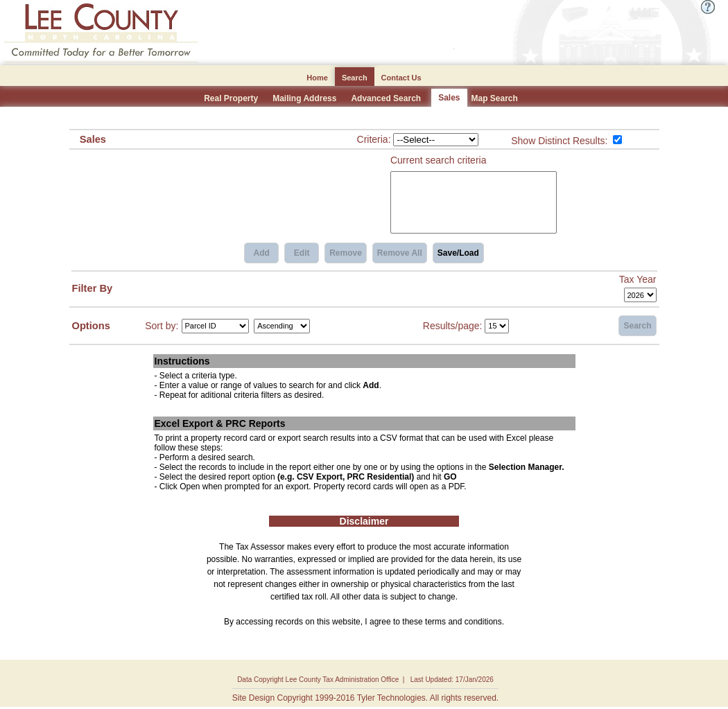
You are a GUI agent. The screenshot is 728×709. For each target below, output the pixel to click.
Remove (346, 253)
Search (637, 326)
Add (262, 253)
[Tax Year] (640, 295)
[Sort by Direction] (282, 326)
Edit (302, 253)
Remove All (400, 253)
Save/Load (458, 253)
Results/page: (453, 325)
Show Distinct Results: (559, 141)
